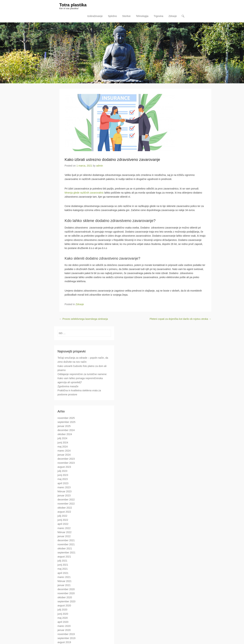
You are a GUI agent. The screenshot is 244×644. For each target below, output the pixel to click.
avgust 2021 (64, 557)
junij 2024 (63, 443)
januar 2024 (64, 455)
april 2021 (63, 573)
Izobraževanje (95, 16)
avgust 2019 (64, 642)
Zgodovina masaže (68, 386)
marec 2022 (64, 528)
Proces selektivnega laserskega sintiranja (84, 319)
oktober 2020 (65, 597)
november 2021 (66, 544)
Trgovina (158, 16)
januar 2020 (64, 630)
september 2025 (67, 422)
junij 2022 (63, 520)
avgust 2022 (64, 512)
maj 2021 (63, 569)
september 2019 (67, 638)
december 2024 (66, 430)
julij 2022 (62, 516)
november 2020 (66, 593)
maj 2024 (63, 447)
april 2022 (63, 524)
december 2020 (66, 589)
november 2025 (66, 418)
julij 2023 (62, 471)
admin (100, 166)
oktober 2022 (65, 508)
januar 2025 (64, 426)
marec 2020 (64, 626)
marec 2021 (64, 577)
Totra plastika (73, 5)
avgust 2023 (64, 467)
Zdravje (173, 16)
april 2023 (63, 483)
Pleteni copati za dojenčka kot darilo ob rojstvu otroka (180, 319)
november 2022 (66, 504)
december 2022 (66, 500)
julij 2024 (62, 438)
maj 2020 (63, 618)
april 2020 (63, 622)
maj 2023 (63, 479)
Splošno (112, 16)
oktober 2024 (65, 434)
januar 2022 (64, 536)
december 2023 (66, 459)
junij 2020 (63, 614)
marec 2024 (64, 451)
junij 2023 (63, 475)
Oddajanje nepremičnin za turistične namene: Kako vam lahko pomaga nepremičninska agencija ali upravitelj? (82, 378)
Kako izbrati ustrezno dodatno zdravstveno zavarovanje (112, 160)
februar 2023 (65, 491)
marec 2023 (64, 487)
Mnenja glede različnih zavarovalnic (84, 193)
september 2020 (67, 601)
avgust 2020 (64, 606)
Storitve (126, 16)
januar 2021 (64, 585)
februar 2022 (65, 532)
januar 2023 (64, 495)
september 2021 (67, 553)
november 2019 (66, 634)
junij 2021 (63, 565)
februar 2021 (65, 581)
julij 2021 (62, 561)
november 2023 (66, 463)
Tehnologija (142, 16)
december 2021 (66, 540)
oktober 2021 (65, 548)
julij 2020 (62, 610)
